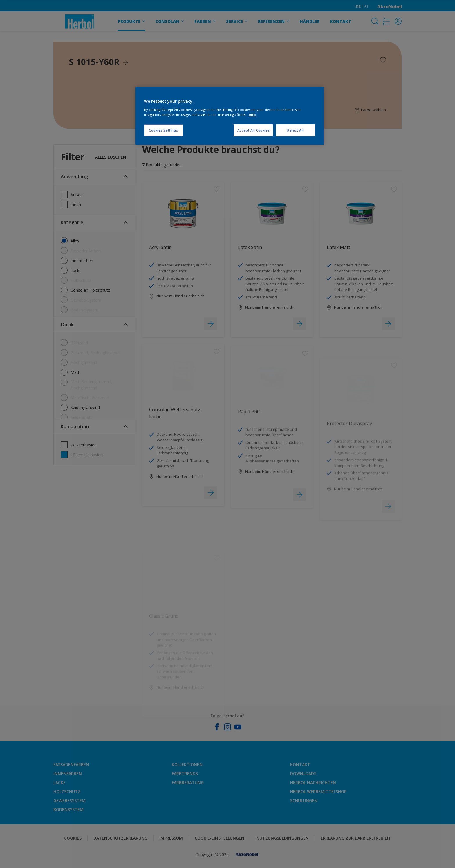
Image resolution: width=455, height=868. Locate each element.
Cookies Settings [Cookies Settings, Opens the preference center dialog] (164, 130)
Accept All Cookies (253, 130)
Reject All (296, 130)
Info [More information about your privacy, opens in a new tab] (252, 115)
